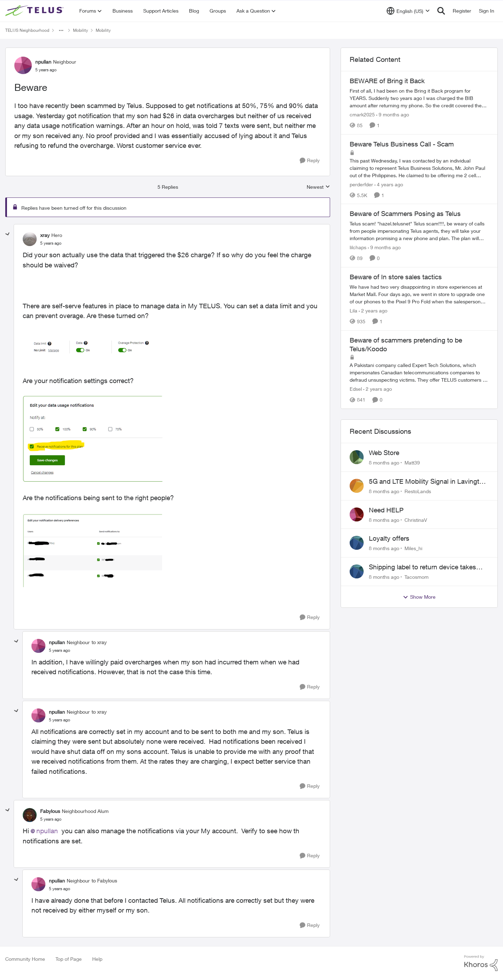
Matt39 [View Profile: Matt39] (412, 463)
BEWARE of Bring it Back (387, 81)
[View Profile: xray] (30, 239)
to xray (99, 642)
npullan (47, 831)
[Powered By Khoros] (481, 963)
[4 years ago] (389, 184)
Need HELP (386, 510)
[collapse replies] (8, 234)
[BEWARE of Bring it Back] (419, 98)
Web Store (384, 453)
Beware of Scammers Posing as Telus (405, 214)
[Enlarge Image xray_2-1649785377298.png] (92, 550)
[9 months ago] (393, 114)
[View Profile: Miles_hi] (357, 543)
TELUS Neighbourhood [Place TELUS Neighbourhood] (27, 30)
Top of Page (69, 959)
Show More (419, 597)
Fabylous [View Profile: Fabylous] (50, 811)
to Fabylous (104, 881)
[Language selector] (408, 11)
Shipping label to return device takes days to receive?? (422, 567)
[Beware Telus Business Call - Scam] (419, 168)
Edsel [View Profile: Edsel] (356, 389)
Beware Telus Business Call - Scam (402, 144)
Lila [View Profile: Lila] (353, 311)
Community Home (25, 959)
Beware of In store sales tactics (396, 277)
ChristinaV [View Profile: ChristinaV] (416, 520)
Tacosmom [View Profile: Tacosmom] (417, 577)
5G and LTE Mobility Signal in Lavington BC (428, 482)
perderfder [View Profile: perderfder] (361, 184)
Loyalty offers (389, 538)
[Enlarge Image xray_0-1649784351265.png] (93, 348)
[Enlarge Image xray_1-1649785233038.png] (93, 439)
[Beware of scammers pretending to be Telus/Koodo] (419, 372)
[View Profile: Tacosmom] (357, 571)
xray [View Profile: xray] (45, 235)
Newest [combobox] (318, 187)
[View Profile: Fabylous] (30, 815)
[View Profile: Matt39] (357, 457)
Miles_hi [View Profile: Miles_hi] (413, 548)
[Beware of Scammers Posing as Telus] (419, 231)
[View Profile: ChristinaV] (357, 514)
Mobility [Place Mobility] (81, 30)
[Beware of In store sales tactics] (419, 294)
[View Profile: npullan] (23, 65)
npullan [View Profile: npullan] (43, 62)
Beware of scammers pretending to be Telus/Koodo (406, 344)
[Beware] (51, 243)
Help (97, 959)
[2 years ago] (373, 311)
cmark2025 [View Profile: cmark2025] (362, 114)
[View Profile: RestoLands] (357, 486)
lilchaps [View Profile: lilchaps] (358, 247)
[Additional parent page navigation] (61, 30)
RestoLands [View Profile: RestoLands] (418, 491)
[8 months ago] (384, 463)
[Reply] (310, 161)
